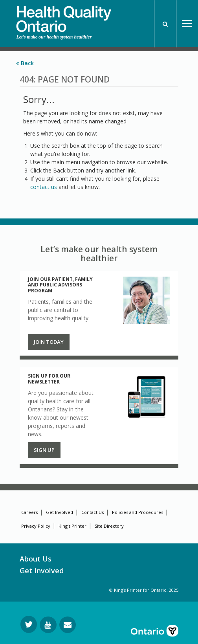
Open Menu (187, 24)
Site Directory (109, 526)
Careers (29, 512)
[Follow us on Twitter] (29, 624)
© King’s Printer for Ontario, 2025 (144, 590)
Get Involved (60, 512)
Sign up (44, 450)
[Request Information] (68, 625)
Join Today (49, 342)
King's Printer (72, 526)
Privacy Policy (36, 526)
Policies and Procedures (137, 512)
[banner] (64, 16)
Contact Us (93, 512)
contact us (44, 187)
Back (25, 63)
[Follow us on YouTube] (48, 625)
